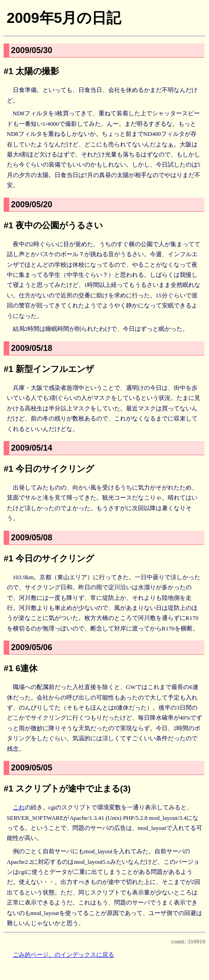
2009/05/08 (32, 538)
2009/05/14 (32, 448)
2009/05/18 (32, 348)
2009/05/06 (32, 647)
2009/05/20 (32, 205)
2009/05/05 (32, 768)
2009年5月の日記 (64, 18)
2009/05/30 (32, 50)
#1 (8, 71)
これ (19, 807)
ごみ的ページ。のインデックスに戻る (63, 955)
